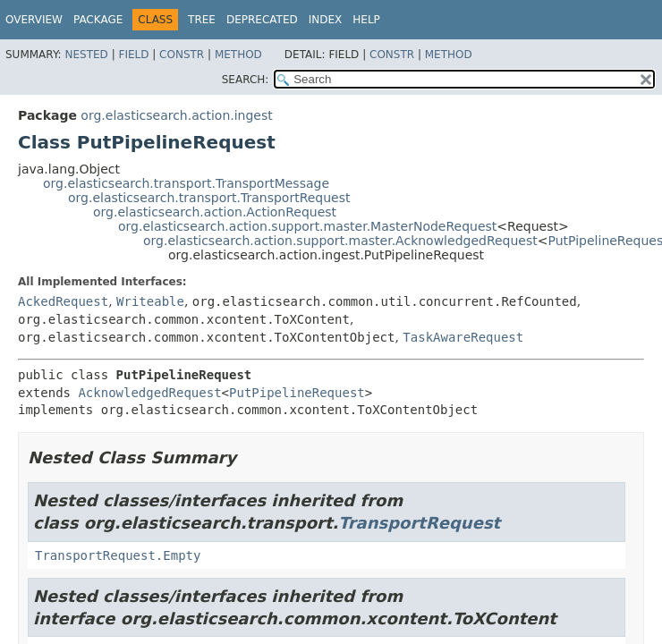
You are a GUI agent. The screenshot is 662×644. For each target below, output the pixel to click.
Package (98, 20)
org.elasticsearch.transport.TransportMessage (186, 183)
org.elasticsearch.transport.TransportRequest (209, 198)
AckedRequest (63, 301)
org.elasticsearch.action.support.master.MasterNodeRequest (307, 226)
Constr (182, 55)
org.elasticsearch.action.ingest (176, 115)
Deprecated (262, 20)
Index (326, 20)
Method (238, 55)
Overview (34, 20)
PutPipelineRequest (297, 393)
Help (366, 20)
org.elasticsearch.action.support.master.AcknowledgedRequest (340, 241)
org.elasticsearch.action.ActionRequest (215, 212)
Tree (202, 20)
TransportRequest (419, 523)
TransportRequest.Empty (118, 555)
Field (133, 55)
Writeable (150, 301)
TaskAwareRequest (463, 337)
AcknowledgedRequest (149, 393)
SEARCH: (246, 80)
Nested (86, 55)
